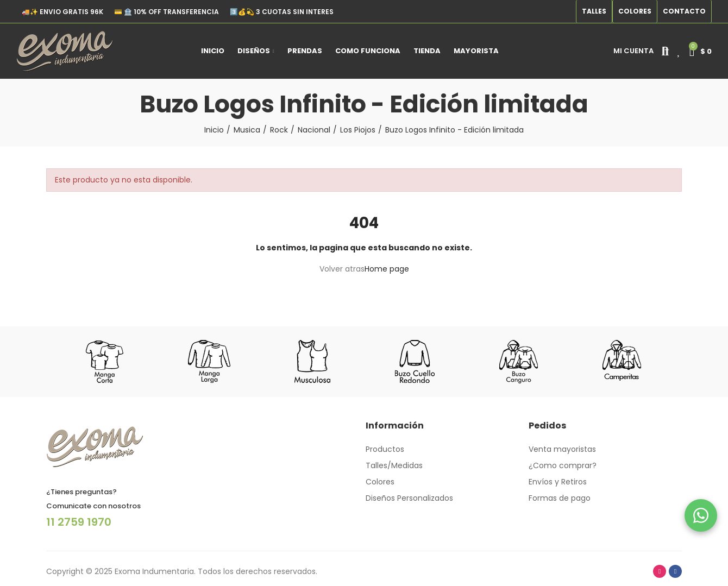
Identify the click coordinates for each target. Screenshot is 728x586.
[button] (594, 11)
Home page (387, 269)
